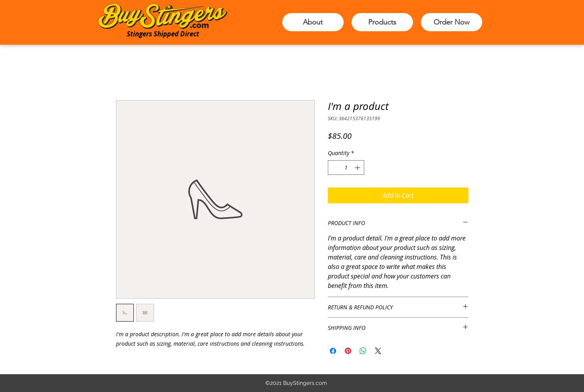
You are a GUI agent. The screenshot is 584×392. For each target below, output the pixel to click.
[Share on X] (378, 351)
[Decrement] (334, 168)
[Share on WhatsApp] (363, 351)
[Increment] (358, 168)
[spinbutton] (346, 168)
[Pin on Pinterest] (348, 351)
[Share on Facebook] (333, 351)
